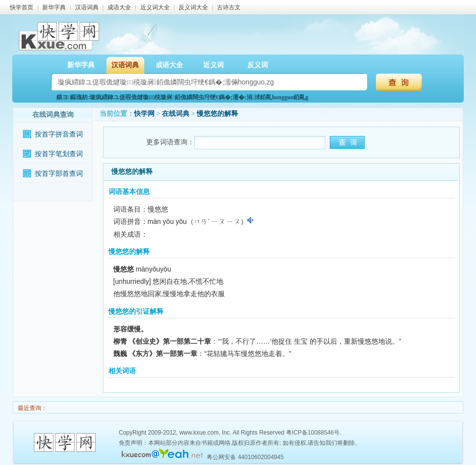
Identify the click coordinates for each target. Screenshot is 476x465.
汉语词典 (87, 7)
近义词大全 (155, 7)
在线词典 (176, 114)
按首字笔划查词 (59, 154)
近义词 (213, 65)
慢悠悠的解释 (217, 114)
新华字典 (54, 7)
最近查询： (32, 408)
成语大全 (119, 7)
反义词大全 (193, 7)
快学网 (144, 114)
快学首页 (22, 7)
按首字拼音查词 (59, 134)
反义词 (258, 65)
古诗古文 (229, 7)
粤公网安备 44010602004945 (245, 457)
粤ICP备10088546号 (313, 433)
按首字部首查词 (59, 174)
